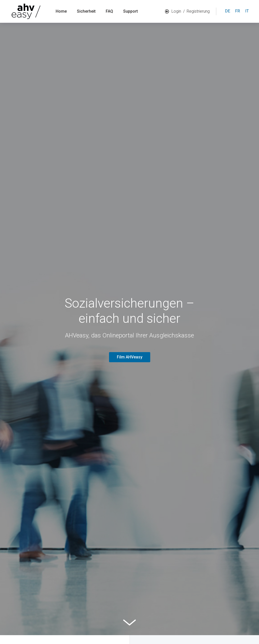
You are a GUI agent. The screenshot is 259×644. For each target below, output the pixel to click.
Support (131, 11)
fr (238, 11)
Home (61, 11)
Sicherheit (86, 11)
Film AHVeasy (130, 357)
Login (173, 11)
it (247, 11)
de (228, 11)
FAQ (109, 11)
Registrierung (198, 11)
